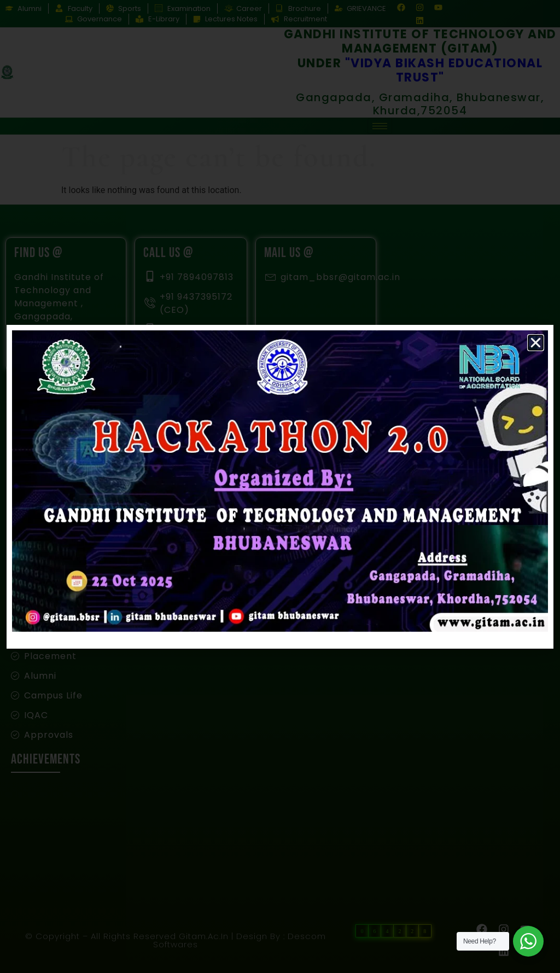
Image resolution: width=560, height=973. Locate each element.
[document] (280, 486)
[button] (536, 343)
